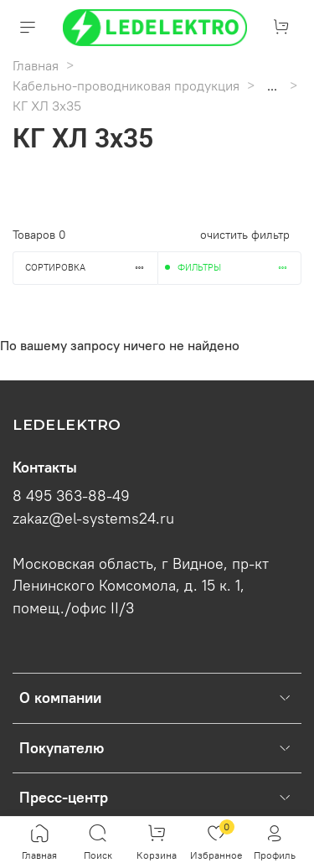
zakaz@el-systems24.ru (93, 519)
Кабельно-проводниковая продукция (126, 85)
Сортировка (91, 267)
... (272, 85)
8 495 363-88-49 (71, 496)
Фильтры (239, 267)
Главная (36, 65)
